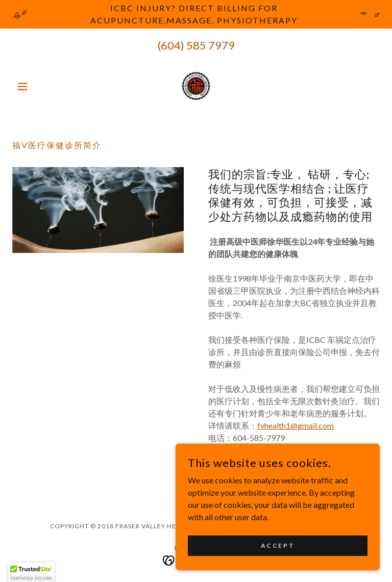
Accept (278, 545)
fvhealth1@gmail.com (296, 425)
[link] (196, 86)
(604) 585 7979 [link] (196, 45)
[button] (40, 86)
